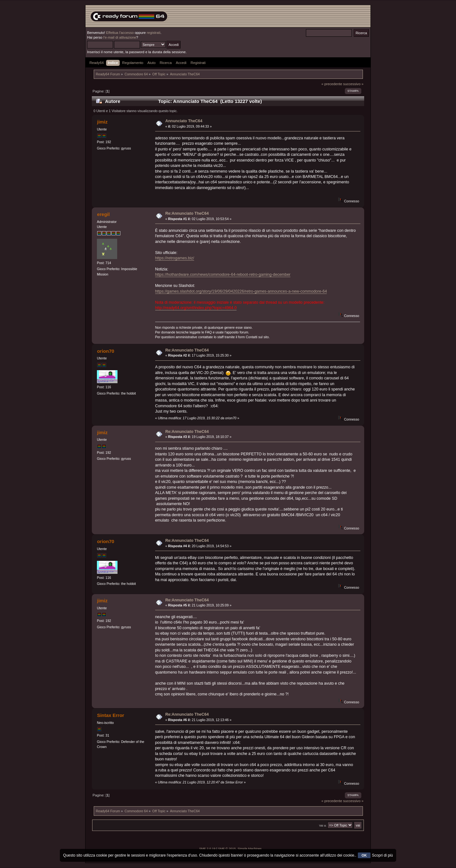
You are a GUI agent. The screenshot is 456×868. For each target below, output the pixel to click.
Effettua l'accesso (120, 33)
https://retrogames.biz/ (175, 258)
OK (364, 855)
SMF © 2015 (227, 849)
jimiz (102, 122)
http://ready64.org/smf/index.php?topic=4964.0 (196, 308)
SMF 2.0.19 (207, 849)
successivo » (353, 84)
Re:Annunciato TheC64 (187, 213)
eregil (103, 214)
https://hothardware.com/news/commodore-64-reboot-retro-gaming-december (223, 275)
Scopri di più (383, 855)
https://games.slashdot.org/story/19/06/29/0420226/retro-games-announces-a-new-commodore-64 (241, 291)
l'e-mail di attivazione (120, 37)
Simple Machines (250, 849)
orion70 (105, 351)
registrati (153, 33)
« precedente (332, 84)
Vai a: (323, 825)
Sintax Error (111, 715)
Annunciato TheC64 (184, 121)
